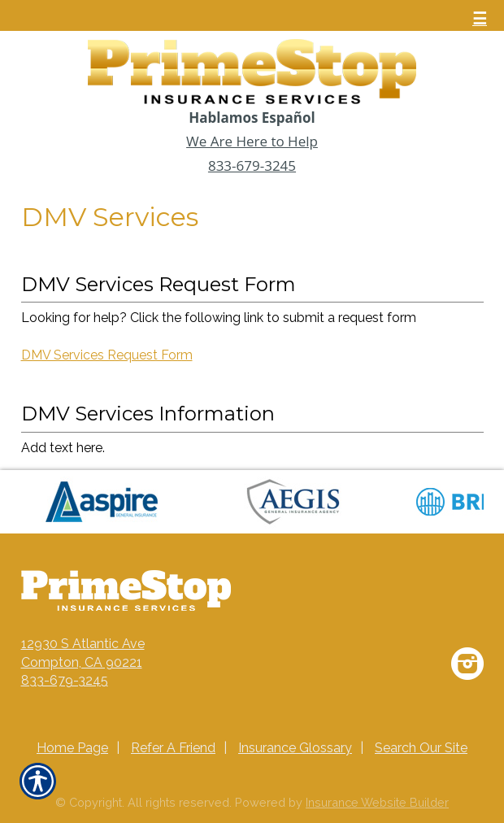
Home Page (72, 748)
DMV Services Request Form (107, 355)
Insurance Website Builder (377, 802)
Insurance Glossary (295, 748)
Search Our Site (421, 748)
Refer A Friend (173, 748)
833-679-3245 (252, 165)
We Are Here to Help (252, 141)
